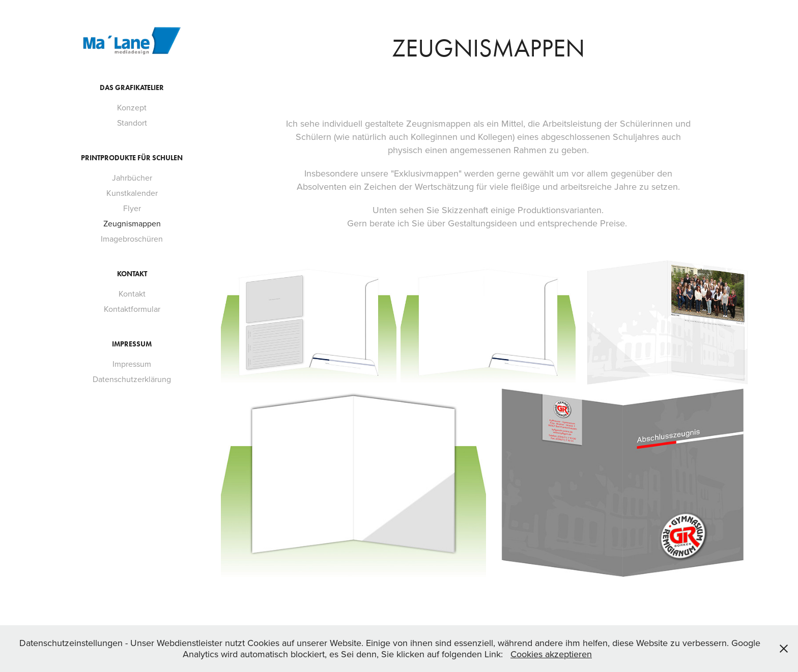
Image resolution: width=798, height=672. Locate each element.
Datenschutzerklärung (132, 379)
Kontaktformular (132, 309)
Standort (132, 123)
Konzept (132, 107)
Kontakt (132, 274)
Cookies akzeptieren (551, 654)
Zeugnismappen (132, 223)
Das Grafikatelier (132, 88)
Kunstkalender (132, 193)
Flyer (132, 208)
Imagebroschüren (132, 239)
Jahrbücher (132, 178)
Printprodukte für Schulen (132, 158)
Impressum (132, 344)
